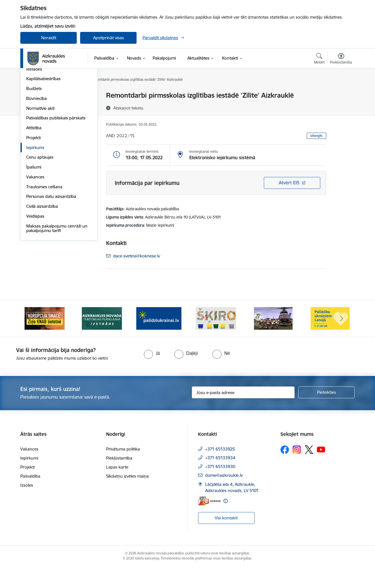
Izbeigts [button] (316, 136)
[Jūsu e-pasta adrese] (243, 414)
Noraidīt (49, 38)
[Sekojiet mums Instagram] (297, 471)
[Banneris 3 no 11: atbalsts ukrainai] (159, 339)
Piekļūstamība (119, 479)
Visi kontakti (226, 539)
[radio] (152, 374)
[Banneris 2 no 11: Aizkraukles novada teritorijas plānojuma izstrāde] (102, 339)
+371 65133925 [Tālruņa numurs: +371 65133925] (220, 470)
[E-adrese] (209, 522)
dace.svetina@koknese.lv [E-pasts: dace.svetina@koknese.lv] (137, 256)
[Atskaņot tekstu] (128, 108)
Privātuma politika (123, 470)
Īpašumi (34, 228)
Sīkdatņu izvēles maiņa (127, 497)
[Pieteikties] (326, 414)
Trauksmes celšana (44, 247)
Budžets (34, 149)
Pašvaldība (30, 497)
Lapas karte (117, 488)
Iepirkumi (35, 208)
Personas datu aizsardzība (51, 257)
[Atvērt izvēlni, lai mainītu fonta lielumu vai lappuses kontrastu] (341, 59)
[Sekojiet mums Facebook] (285, 471)
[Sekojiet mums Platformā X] (309, 471)
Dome (32, 96)
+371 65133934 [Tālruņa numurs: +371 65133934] (220, 479)
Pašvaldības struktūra (47, 105)
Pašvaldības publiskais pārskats (56, 179)
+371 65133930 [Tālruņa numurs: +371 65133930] (220, 488)
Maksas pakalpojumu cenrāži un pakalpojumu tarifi (57, 289)
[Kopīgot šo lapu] (341, 107)
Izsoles (27, 506)
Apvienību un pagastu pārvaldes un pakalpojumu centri (57, 118)
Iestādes (34, 130)
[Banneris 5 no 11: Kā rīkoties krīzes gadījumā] (273, 339)
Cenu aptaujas (40, 218)
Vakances (35, 238)
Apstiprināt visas (108, 38)
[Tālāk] (342, 340)
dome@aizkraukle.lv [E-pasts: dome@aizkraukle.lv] (224, 496)
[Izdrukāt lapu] (341, 93)
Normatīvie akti (40, 169)
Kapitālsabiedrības (43, 140)
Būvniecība (37, 159)
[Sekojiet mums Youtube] (321, 471)
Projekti (33, 198)
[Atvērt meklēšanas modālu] (319, 59)
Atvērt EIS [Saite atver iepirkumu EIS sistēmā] (289, 183)
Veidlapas (35, 277)
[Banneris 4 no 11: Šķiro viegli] (216, 339)
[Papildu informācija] (226, 522)
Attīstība (34, 188)
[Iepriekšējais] (33, 340)
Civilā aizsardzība (42, 267)
